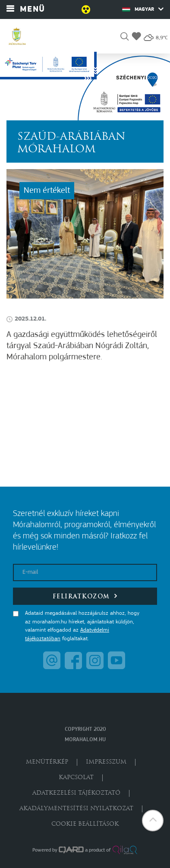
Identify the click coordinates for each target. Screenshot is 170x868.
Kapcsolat (76, 778)
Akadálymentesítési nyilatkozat (76, 809)
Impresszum (106, 762)
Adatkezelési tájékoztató (76, 793)
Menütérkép (47, 762)
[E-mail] (85, 572)
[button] (124, 38)
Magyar (143, 9)
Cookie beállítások (85, 824)
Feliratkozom (85, 596)
